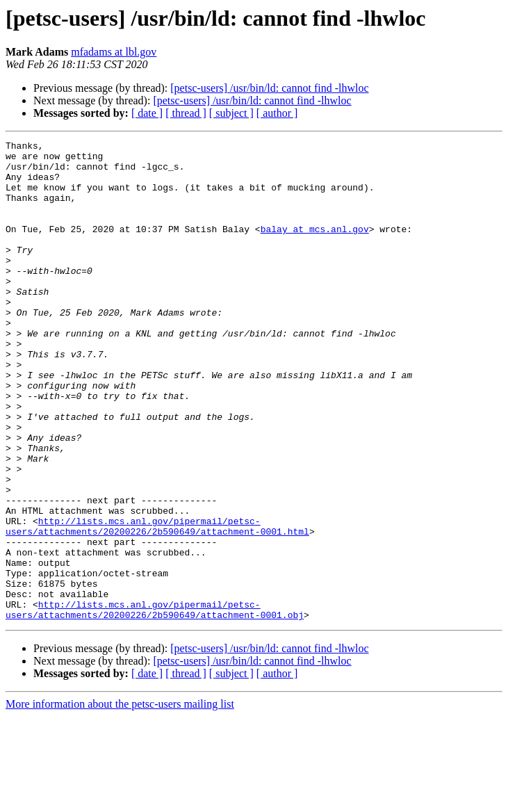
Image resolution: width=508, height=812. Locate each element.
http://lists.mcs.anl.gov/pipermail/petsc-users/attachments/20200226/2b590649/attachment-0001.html (157, 604)
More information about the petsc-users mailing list (120, 800)
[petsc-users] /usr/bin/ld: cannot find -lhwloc (269, 88)
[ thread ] (186, 113)
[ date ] (147, 113)
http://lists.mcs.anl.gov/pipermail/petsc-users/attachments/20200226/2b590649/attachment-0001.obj (155, 704)
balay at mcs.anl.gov (315, 247)
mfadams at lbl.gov (114, 52)
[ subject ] (231, 113)
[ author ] (277, 113)
